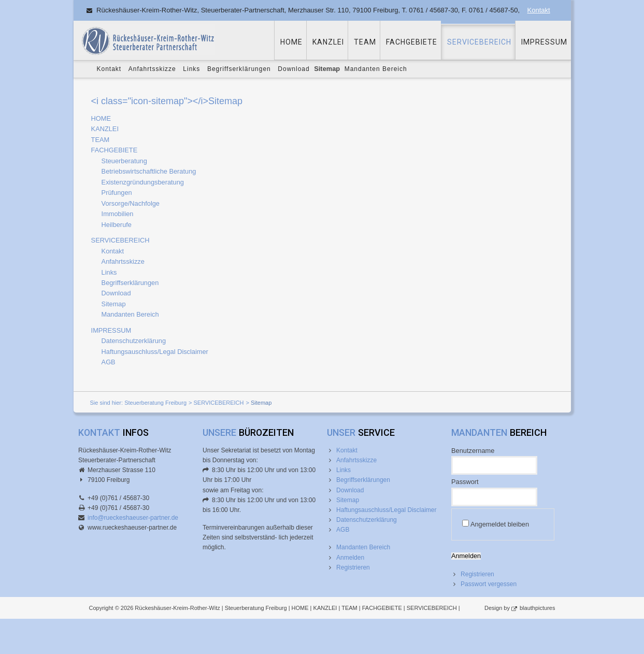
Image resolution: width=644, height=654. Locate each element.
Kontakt (539, 10)
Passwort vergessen (489, 584)
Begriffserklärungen (239, 69)
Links (191, 69)
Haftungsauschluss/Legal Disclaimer (155, 352)
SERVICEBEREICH (479, 42)
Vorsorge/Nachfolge (131, 203)
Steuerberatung (124, 161)
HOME (291, 42)
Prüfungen (117, 193)
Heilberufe (117, 225)
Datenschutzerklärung (134, 341)
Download (294, 69)
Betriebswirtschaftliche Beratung (149, 171)
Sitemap (114, 304)
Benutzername (473, 451)
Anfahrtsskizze (152, 69)
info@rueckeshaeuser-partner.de (133, 518)
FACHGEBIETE (412, 42)
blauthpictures (538, 608)
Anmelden (350, 558)
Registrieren (353, 567)
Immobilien (118, 214)
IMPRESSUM (544, 42)
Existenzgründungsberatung (143, 182)
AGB (109, 362)
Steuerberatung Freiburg (155, 403)
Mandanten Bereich (376, 69)
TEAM (365, 42)
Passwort (465, 482)
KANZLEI (328, 42)
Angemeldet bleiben (500, 524)
